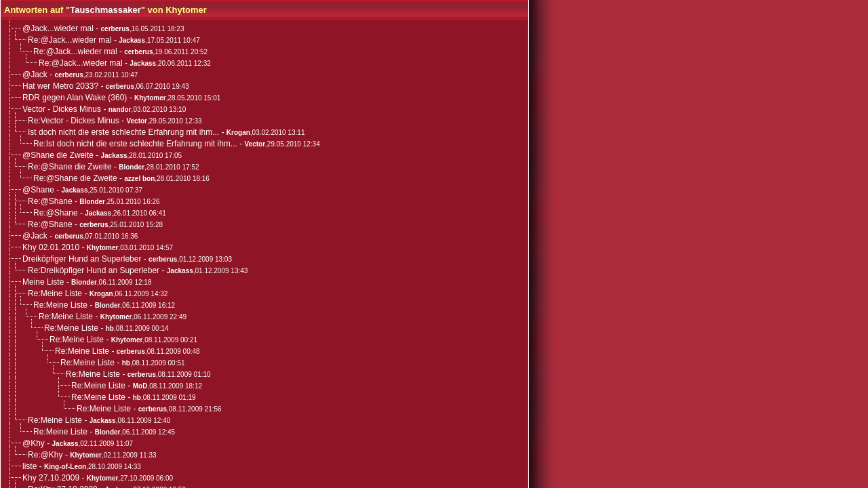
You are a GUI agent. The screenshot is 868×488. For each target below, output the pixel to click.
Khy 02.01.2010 (51, 247)
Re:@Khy (45, 455)
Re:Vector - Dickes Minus (74, 121)
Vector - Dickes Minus (62, 109)
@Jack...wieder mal (58, 28)
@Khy (34, 443)
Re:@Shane (50, 201)
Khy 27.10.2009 (51, 478)
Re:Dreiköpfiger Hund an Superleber (94, 270)
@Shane (38, 190)
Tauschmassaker (105, 10)
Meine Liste (43, 282)
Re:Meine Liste (55, 293)
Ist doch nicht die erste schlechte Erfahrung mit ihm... (123, 132)
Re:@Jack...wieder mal (70, 40)
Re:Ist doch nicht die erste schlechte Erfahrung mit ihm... (135, 144)
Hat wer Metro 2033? (60, 86)
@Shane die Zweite (58, 155)
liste (29, 466)
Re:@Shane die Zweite (70, 167)
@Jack (35, 75)
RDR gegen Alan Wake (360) (75, 98)
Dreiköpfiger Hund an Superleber (82, 259)
